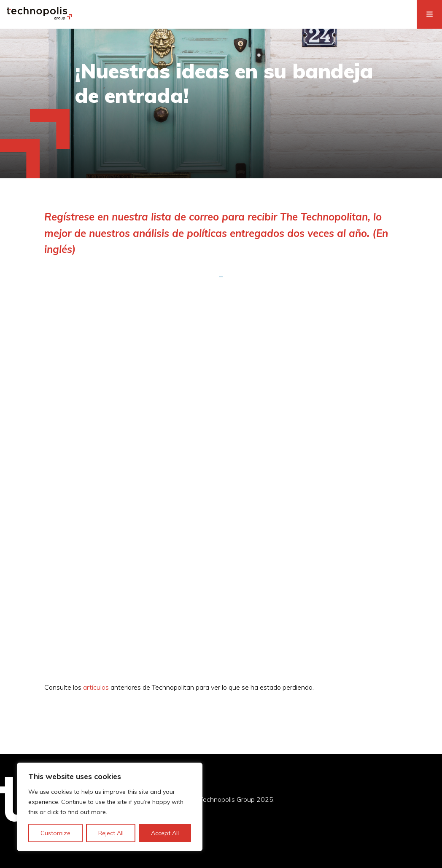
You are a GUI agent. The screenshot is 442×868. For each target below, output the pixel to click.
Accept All (165, 833)
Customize (55, 833)
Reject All (111, 833)
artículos (96, 687)
